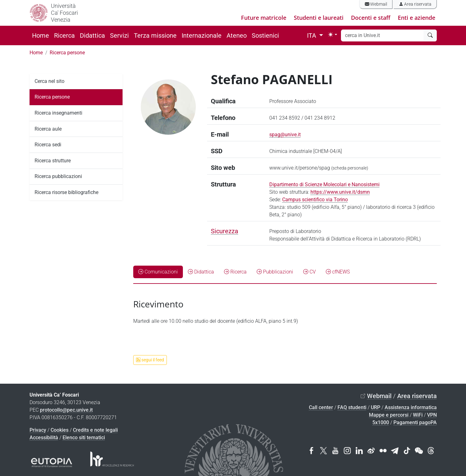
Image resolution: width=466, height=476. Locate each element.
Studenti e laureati (319, 18)
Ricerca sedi (48, 145)
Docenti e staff (371, 18)
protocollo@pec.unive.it (66, 410)
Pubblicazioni (275, 272)
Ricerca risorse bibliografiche (66, 192)
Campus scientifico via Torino (315, 200)
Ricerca (64, 35)
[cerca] (430, 35)
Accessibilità (44, 438)
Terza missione (155, 35)
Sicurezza (225, 231)
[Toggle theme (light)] (332, 35)
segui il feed (150, 360)
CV (310, 272)
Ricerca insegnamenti (58, 113)
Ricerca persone (67, 53)
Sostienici (265, 35)
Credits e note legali (95, 430)
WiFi (418, 415)
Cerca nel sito (49, 81)
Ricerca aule (48, 129)
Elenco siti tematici (84, 438)
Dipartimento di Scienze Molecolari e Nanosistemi (324, 184)
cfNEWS (338, 272)
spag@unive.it (285, 135)
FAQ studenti (352, 407)
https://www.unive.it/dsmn (340, 192)
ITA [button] (312, 35)
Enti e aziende (417, 18)
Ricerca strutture (53, 161)
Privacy (38, 430)
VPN (432, 415)
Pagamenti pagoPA (415, 422)
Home (41, 35)
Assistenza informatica (411, 407)
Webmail (376, 4)
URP (376, 407)
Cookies (60, 430)
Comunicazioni (158, 272)
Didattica (92, 35)
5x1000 (381, 422)
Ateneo (237, 35)
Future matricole (264, 18)
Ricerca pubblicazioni (58, 176)
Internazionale (202, 35)
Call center (321, 407)
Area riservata (415, 4)
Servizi (119, 35)
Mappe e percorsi (389, 415)
